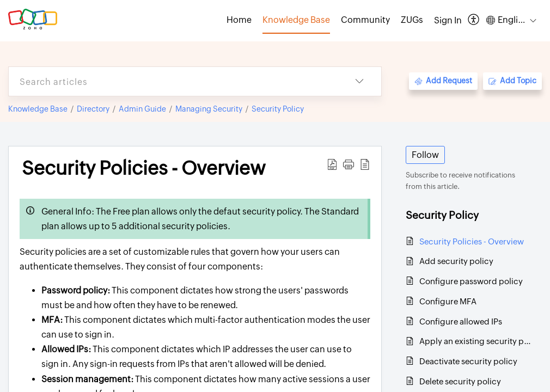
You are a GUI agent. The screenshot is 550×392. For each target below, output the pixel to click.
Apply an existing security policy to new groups (475, 341)
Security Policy (278, 109)
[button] (349, 164)
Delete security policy (460, 381)
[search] (173, 81)
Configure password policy (471, 281)
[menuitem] (448, 21)
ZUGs (412, 20)
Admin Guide (142, 109)
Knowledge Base (38, 109)
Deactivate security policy (468, 361)
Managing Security (209, 109)
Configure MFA (448, 301)
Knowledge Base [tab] (296, 20)
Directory (93, 109)
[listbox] (359, 81)
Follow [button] (425, 155)
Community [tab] (365, 20)
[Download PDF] (332, 164)
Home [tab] (239, 20)
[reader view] (365, 164)
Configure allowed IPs (461, 321)
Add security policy (456, 261)
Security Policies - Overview (144, 168)
